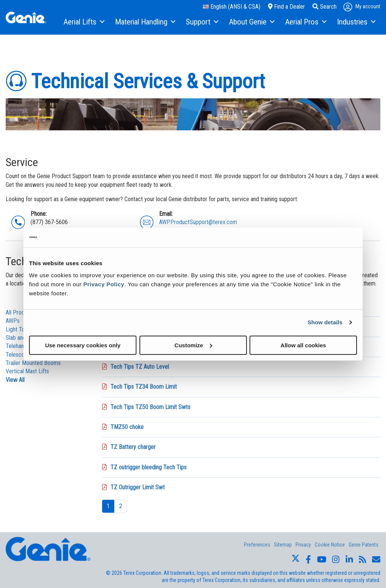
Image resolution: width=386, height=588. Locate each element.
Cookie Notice (330, 545)
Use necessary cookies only (83, 345)
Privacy (303, 545)
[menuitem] (83, 22)
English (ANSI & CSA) (232, 7)
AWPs (13, 321)
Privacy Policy (104, 284)
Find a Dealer (286, 7)
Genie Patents (364, 545)
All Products (20, 312)
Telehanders (20, 346)
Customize (193, 345)
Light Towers (21, 329)
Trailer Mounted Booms (33, 363)
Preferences (257, 545)
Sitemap (283, 545)
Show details (325, 322)
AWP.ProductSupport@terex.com (198, 222)
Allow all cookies (303, 345)
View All (15, 380)
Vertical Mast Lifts (27, 371)
